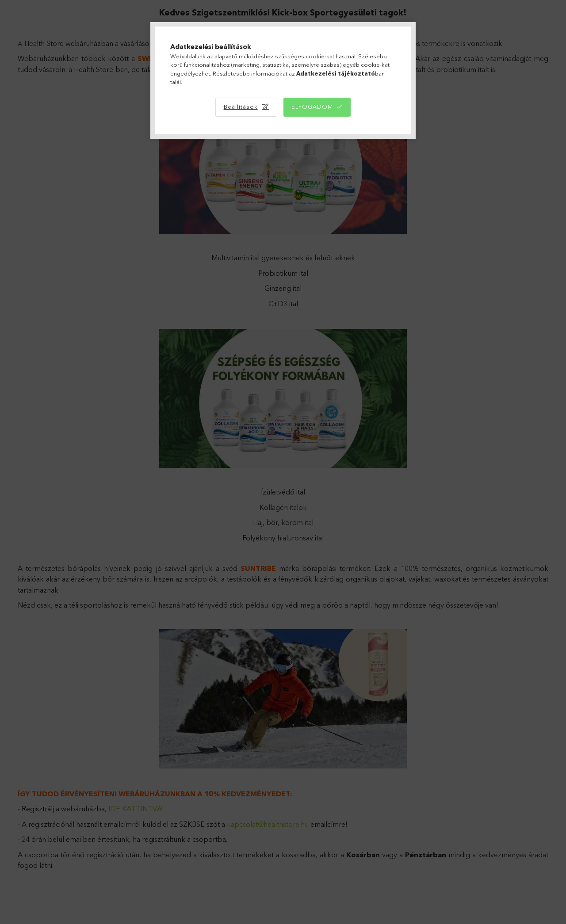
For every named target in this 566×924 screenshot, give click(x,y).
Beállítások (241, 106)
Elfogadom (312, 106)
